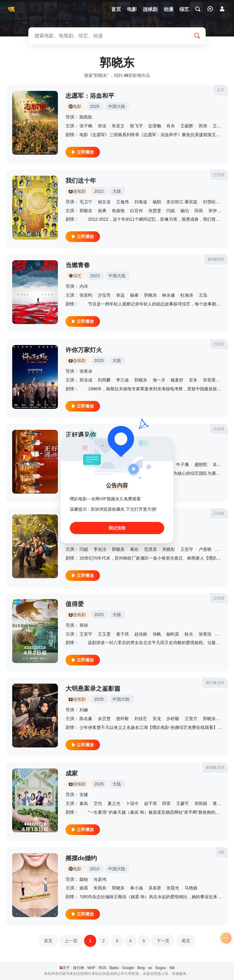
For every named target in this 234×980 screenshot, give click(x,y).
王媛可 (183, 803)
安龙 (157, 719)
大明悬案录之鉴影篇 (93, 688)
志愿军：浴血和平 (90, 96)
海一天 (159, 380)
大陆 (117, 191)
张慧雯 (155, 211)
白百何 (136, 211)
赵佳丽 (141, 634)
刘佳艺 (141, 719)
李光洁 (100, 549)
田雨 (199, 211)
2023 (95, 276)
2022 (99, 191)
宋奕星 (209, 380)
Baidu (114, 968)
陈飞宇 (136, 126)
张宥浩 (205, 634)
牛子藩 (183, 464)
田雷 (166, 803)
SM (172, 968)
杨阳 (157, 202)
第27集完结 (215, 683)
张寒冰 (86, 371)
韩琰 (84, 625)
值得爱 (75, 604)
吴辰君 (155, 888)
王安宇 (187, 549)
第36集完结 (215, 768)
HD (222, 852)
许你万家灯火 (84, 350)
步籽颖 (173, 719)
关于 (66, 968)
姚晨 (84, 888)
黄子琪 (122, 634)
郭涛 (203, 126)
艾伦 (98, 803)
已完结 (219, 175)
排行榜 (79, 968)
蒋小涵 (136, 888)
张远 (120, 295)
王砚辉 (187, 126)
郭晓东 (86, 211)
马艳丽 (191, 888)
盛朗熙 (201, 464)
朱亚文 (118, 126)
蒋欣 (134, 549)
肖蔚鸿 (100, 879)
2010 (95, 869)
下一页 (163, 941)
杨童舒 (177, 380)
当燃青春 (78, 265)
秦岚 (84, 803)
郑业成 (86, 380)
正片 (221, 90)
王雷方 (191, 719)
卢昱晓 (205, 549)
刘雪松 (209, 202)
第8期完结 (216, 259)
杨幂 (134, 295)
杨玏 (185, 211)
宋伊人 (215, 211)
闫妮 (171, 211)
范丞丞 (151, 549)
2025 (95, 106)
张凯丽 (201, 803)
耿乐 (189, 634)
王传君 (219, 126)
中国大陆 (117, 106)
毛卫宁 (86, 202)
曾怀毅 (122, 719)
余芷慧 (104, 719)
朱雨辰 (100, 888)
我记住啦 (117, 528)
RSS (103, 968)
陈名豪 (86, 719)
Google (128, 968)
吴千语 (219, 464)
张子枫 (86, 126)
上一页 (71, 941)
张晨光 (173, 888)
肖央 (171, 126)
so (150, 968)
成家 (72, 773)
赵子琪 (151, 803)
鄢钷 (84, 879)
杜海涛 (187, 295)
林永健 (168, 295)
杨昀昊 (173, 634)
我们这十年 (81, 181)
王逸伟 (122, 202)
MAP (91, 968)
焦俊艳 (118, 211)
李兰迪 (122, 380)
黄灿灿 (219, 803)
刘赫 (84, 710)
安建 (84, 795)
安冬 (193, 380)
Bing (141, 968)
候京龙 (104, 202)
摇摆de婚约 (81, 858)
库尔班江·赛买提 (182, 202)
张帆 (157, 634)
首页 (48, 941)
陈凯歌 (86, 117)
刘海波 (141, 202)
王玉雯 (104, 634)
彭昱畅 (155, 126)
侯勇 (102, 211)
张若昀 (86, 295)
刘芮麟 (104, 380)
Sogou (161, 968)
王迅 (203, 295)
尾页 (186, 941)
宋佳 (102, 126)
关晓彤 (168, 549)
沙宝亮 (104, 295)
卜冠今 (132, 803)
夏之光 (114, 803)
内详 (84, 286)
